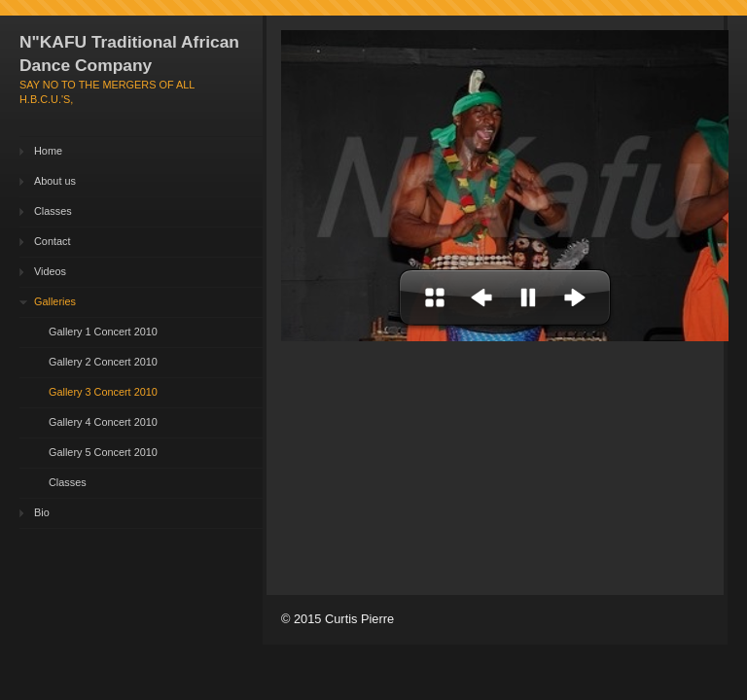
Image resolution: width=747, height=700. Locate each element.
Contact (52, 241)
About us (55, 181)
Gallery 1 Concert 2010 (103, 332)
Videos (50, 271)
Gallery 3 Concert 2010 (103, 392)
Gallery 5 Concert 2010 (103, 452)
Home (48, 151)
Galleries (55, 301)
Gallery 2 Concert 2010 (103, 362)
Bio (42, 512)
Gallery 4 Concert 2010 (103, 422)
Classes (53, 211)
